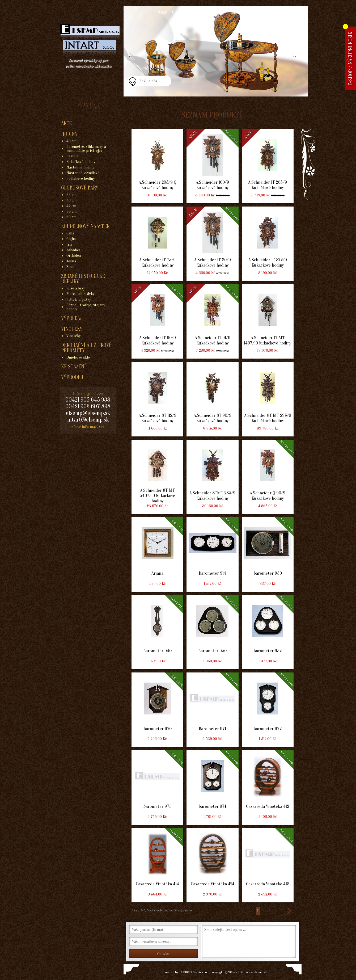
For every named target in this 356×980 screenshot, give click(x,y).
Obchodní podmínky (207, 12)
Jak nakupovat (242, 12)
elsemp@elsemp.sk (88, 413)
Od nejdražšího (183, 910)
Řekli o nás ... (150, 81)
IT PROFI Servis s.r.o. (193, 972)
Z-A (149, 910)
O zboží (178, 12)
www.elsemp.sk (257, 972)
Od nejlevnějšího (162, 910)
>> (289, 911)
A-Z (142, 910)
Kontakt (267, 12)
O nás (162, 12)
